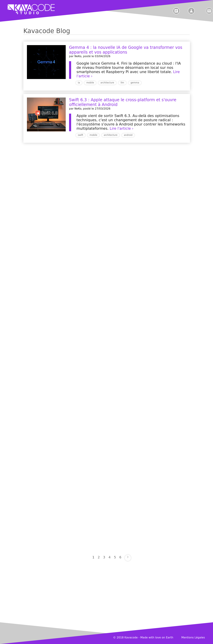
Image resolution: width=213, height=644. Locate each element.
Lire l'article (120, 128)
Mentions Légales (193, 637)
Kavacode (131, 637)
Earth (170, 637)
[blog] (180, 11)
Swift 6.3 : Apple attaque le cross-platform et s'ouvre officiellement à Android (123, 102)
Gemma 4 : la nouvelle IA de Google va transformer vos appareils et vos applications (126, 50)
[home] (27, 9)
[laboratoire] (198, 11)
